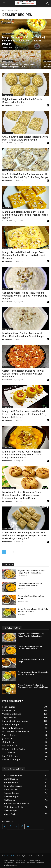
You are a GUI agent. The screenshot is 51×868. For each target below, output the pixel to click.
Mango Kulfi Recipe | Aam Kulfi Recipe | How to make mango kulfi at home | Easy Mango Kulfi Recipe (24, 414)
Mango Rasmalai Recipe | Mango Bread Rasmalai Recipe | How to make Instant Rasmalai (24, 255)
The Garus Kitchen (10, 856)
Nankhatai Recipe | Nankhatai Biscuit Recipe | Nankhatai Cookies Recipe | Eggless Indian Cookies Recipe (22, 495)
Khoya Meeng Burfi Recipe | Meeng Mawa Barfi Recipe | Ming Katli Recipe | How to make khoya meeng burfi (25, 536)
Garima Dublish (7, 105)
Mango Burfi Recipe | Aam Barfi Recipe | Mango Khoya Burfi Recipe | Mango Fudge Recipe (25, 215)
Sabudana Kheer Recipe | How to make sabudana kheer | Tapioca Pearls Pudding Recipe (25, 296)
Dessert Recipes (7, 61)
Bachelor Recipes (8, 34)
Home (4, 10)
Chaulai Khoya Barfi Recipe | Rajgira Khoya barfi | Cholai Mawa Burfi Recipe (25, 138)
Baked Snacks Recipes (9, 488)
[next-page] (14, 552)
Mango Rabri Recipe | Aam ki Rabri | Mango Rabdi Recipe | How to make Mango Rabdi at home (22, 455)
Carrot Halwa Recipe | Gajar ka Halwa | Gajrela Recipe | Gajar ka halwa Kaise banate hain (23, 374)
